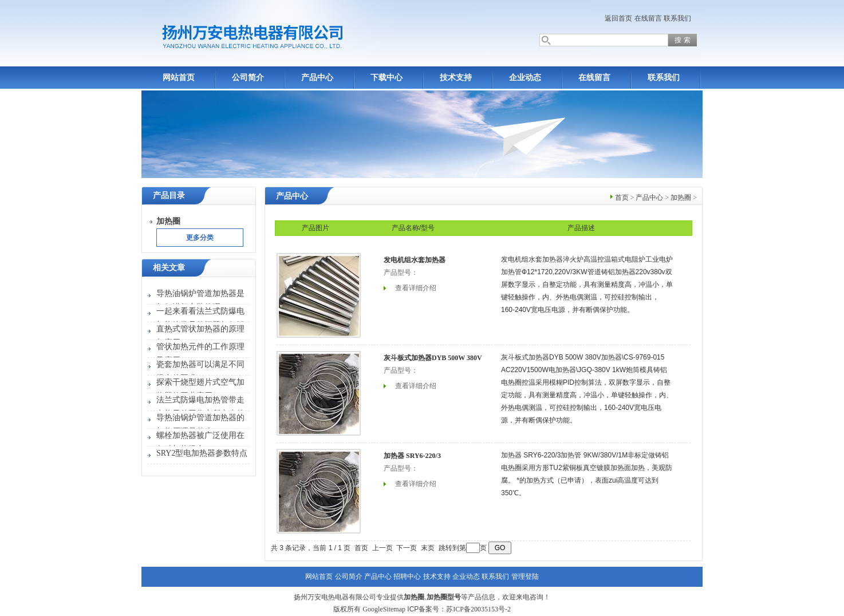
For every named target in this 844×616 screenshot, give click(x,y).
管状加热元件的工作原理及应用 (200, 354)
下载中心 (386, 78)
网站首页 (179, 78)
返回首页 (618, 18)
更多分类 (200, 238)
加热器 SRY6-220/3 (412, 456)
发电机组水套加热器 (415, 260)
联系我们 (677, 18)
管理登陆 (525, 576)
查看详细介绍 (416, 288)
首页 (622, 198)
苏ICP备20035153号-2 (478, 609)
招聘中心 (407, 576)
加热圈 (681, 198)
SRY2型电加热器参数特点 (202, 453)
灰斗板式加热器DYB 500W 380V (433, 358)
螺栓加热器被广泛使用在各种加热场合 (200, 442)
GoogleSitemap (384, 609)
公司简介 (248, 78)
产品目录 (169, 196)
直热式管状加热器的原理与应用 (200, 336)
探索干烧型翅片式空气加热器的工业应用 (200, 389)
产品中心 (317, 78)
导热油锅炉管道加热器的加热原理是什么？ (200, 425)
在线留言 (648, 18)
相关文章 (169, 268)
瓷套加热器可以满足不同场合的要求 (200, 371)
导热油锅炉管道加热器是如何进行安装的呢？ (200, 300)
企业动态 (525, 78)
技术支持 (456, 78)
